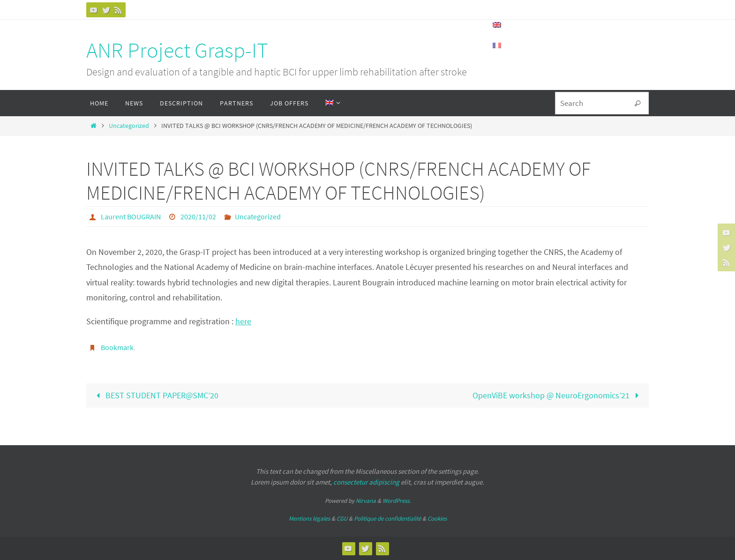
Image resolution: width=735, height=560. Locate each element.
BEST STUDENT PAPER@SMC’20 (155, 395)
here (243, 321)
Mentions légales (309, 519)
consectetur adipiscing (366, 482)
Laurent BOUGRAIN (131, 217)
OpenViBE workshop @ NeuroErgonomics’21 (558, 395)
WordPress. (397, 501)
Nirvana (366, 501)
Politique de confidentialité (387, 519)
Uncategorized (129, 126)
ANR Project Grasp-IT (177, 50)
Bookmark (117, 347)
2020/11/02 (198, 217)
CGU (342, 519)
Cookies (437, 519)
